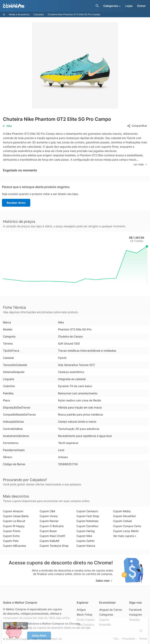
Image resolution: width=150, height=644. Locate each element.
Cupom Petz (11, 541)
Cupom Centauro (87, 511)
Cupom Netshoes (87, 521)
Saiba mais (104, 581)
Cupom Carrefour (87, 526)
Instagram (136, 614)
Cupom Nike (84, 536)
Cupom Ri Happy (14, 526)
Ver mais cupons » (125, 536)
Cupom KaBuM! (50, 541)
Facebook (135, 610)
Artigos (81, 610)
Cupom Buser (48, 531)
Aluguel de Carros (111, 610)
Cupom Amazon (13, 511)
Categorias (106, 614)
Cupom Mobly (122, 511)
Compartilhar (137, 126)
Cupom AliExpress (14, 546)
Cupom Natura (86, 546)
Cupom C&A (47, 511)
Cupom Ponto (12, 531)
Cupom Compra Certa (127, 526)
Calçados (39, 14)
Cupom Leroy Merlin (126, 531)
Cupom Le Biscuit (14, 521)
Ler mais (140, 164)
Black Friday (85, 614)
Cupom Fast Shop (88, 516)
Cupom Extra (11, 536)
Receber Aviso (16, 203)
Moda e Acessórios (19, 14)
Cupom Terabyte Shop (54, 546)
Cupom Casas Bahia (16, 516)
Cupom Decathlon (125, 516)
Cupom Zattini (85, 541)
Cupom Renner (49, 521)
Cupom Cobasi (122, 521)
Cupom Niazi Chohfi (52, 536)
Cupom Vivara (49, 516)
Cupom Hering (86, 531)
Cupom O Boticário (52, 526)
